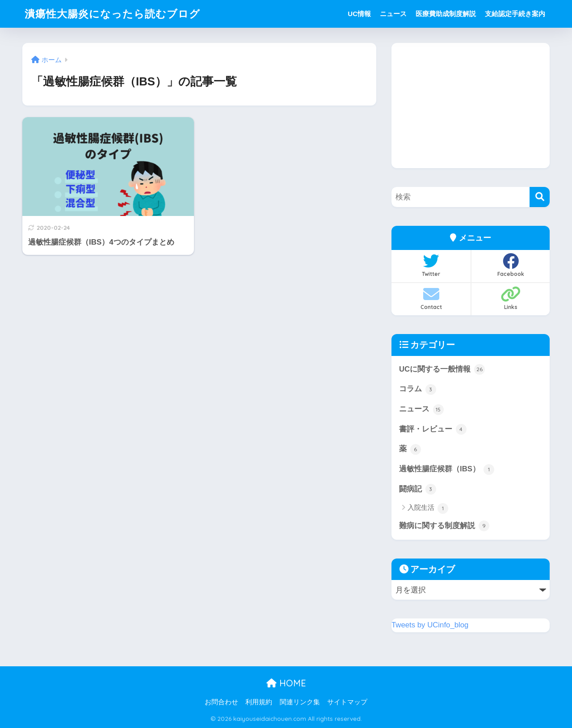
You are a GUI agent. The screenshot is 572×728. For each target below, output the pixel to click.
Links (511, 298)
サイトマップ (347, 702)
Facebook (511, 265)
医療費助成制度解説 (446, 14)
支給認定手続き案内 (515, 14)
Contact (431, 298)
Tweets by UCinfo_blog (430, 625)
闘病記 (418, 489)
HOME (286, 683)
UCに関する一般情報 (442, 369)
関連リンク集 (300, 702)
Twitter (431, 265)
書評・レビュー (433, 429)
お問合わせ (221, 702)
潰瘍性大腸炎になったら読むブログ (112, 14)
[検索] (540, 197)
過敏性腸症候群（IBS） (447, 470)
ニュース (393, 14)
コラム (418, 389)
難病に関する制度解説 (444, 526)
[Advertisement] (471, 106)
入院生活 (428, 508)
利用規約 (259, 702)
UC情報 (359, 14)
